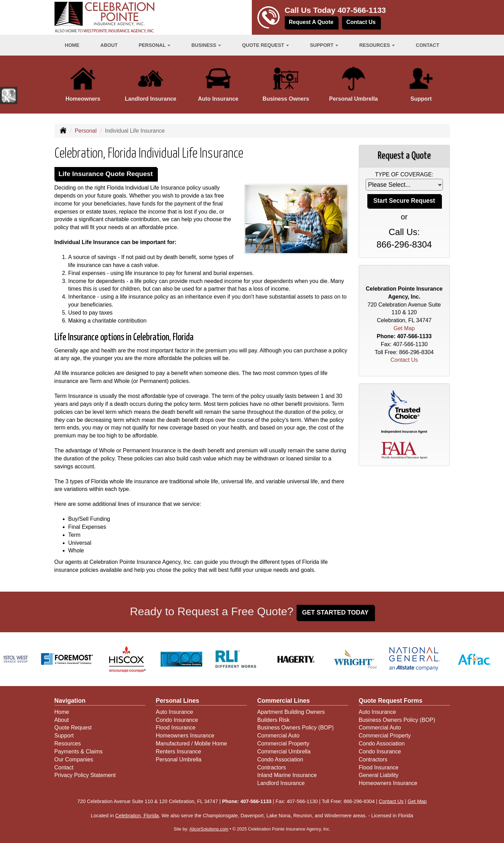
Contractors (272, 767)
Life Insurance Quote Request (106, 174)
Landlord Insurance (281, 783)
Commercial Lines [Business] (284, 701)
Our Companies (74, 759)
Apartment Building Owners (291, 712)
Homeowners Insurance (185, 736)
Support (64, 736)
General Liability (379, 775)
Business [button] (206, 45)
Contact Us (361, 22)
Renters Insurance (178, 752)
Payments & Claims (79, 752)
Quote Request (73, 728)
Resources (68, 744)
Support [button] (324, 45)
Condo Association (280, 759)
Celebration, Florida (137, 816)
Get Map (404, 328)
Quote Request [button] (266, 45)
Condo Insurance (177, 720)
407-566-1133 (362, 10)
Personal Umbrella (179, 759)
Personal (86, 131)
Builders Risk (274, 720)
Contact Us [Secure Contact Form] (404, 360)
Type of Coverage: (404, 174)
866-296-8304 (404, 244)
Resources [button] (377, 45)
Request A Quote (311, 22)
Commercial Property (283, 744)
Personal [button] (155, 45)
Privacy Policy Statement (85, 775)
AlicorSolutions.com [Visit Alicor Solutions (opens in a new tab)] (209, 829)
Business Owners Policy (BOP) (296, 728)
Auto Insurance (174, 712)
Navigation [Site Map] (70, 701)
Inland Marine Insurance (287, 775)
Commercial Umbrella (284, 752)
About (109, 45)
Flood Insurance (176, 728)
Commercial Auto (279, 736)
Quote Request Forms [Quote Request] (391, 701)
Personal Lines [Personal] (177, 701)
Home (72, 45)
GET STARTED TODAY (335, 612)
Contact (428, 45)
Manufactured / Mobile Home (191, 744)
